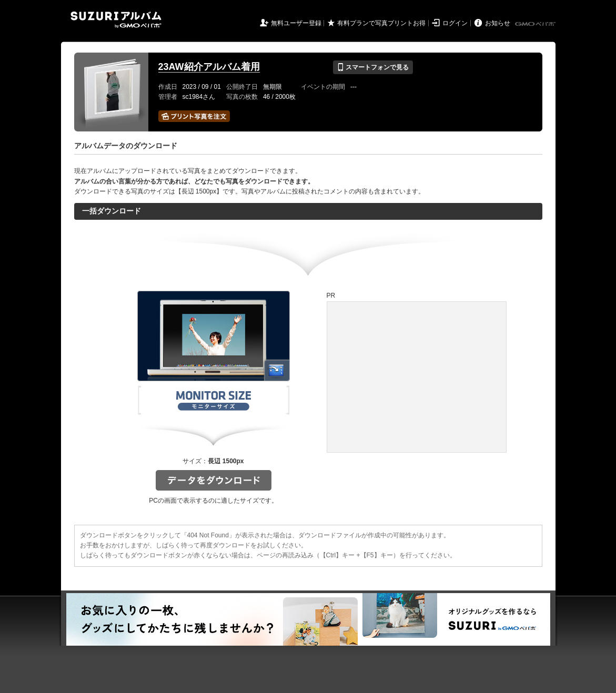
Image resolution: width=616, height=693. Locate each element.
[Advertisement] (417, 377)
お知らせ (498, 23)
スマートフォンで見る (373, 67)
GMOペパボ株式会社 (536, 24)
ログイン (455, 23)
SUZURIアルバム (116, 20)
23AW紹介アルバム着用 (209, 67)
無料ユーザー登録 (296, 23)
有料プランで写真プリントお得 (381, 23)
